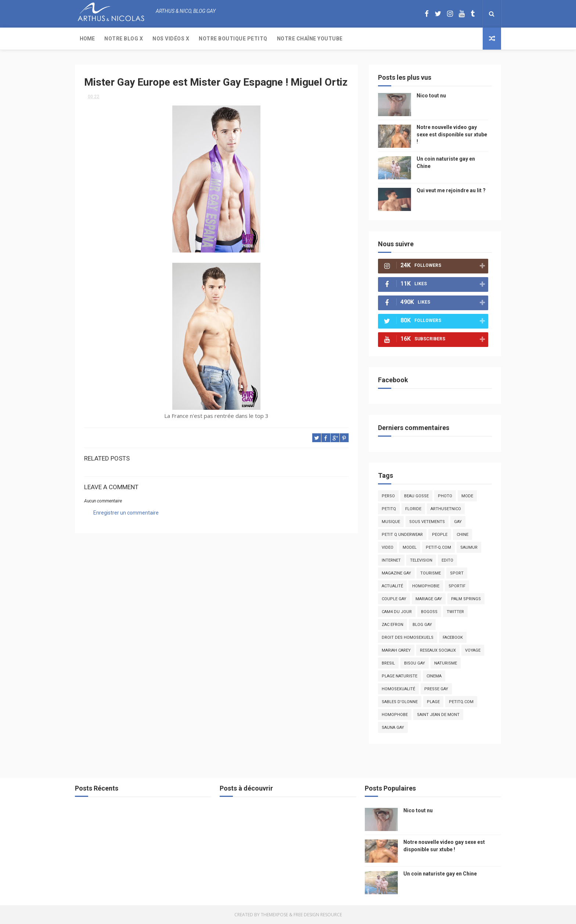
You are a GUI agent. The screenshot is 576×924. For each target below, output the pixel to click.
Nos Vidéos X (171, 39)
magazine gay (396, 573)
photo (445, 496)
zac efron (393, 625)
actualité (392, 586)
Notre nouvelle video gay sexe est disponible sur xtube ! (452, 134)
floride (413, 509)
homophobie (426, 586)
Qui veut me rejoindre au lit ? (451, 190)
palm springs (466, 599)
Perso (388, 496)
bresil (388, 663)
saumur (469, 547)
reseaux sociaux (438, 650)
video (388, 547)
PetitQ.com (461, 702)
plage (433, 702)
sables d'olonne (400, 702)
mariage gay (429, 599)
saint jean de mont (438, 715)
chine (462, 535)
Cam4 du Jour (397, 612)
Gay (458, 522)
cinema (434, 676)
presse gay (436, 689)
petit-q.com (438, 547)
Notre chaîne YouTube (310, 39)
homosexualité (398, 689)
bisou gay (415, 663)
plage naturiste (399, 676)
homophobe (395, 715)
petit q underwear (402, 535)
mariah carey (396, 650)
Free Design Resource (318, 915)
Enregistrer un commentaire (126, 513)
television (421, 560)
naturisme (446, 663)
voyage (473, 650)
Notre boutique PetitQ (233, 39)
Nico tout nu (431, 96)
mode (467, 496)
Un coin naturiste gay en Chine (440, 874)
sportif (457, 586)
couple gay (394, 599)
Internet (391, 560)
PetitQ (389, 509)
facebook (453, 638)
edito (447, 560)
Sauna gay (393, 728)
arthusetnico (446, 509)
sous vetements (427, 522)
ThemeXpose (274, 915)
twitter (455, 612)
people (440, 535)
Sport (457, 573)
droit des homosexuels (408, 638)
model (410, 547)
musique (391, 522)
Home (87, 39)
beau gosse (416, 496)
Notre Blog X (124, 39)
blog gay (422, 625)
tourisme (431, 573)
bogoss (429, 612)
